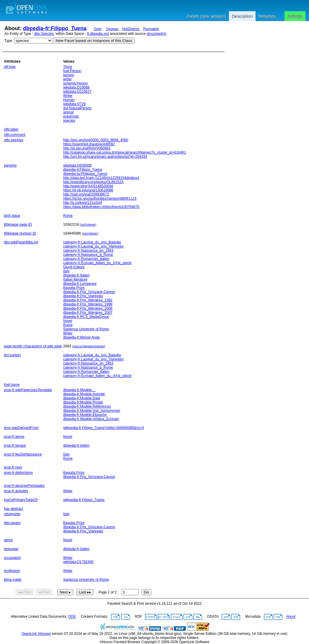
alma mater (13, 580)
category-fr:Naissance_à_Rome (88, 255)
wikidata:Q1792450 (78, 562)
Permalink (151, 29)
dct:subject (12, 355)
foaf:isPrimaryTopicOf (21, 500)
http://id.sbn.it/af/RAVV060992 (87, 148)
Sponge (113, 29)
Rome (68, 216)
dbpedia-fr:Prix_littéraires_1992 (88, 300)
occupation (12, 558)
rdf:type (10, 67)
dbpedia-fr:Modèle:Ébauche (85, 415)
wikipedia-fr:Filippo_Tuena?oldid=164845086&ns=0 (104, 428)
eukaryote (71, 116)
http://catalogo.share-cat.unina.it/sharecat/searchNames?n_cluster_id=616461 (125, 152)
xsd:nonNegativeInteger (89, 346)
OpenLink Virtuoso (36, 634)
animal (68, 112)
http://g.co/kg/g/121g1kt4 (83, 203)
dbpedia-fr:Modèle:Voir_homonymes (92, 411)
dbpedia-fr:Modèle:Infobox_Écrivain (91, 419)
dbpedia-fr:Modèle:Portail (83, 402)
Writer (68, 96)
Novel (68, 321)
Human (69, 100)
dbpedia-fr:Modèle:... (79, 390)
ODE (72, 617)
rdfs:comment (15, 135)
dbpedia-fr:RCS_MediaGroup (86, 317)
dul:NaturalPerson (77, 108)
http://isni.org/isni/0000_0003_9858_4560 (96, 140)
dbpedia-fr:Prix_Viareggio (83, 296)
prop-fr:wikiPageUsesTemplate (28, 390)
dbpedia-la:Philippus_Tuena (85, 174)
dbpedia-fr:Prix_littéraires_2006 (88, 308)
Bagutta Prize (74, 288)
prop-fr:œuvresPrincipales (24, 486)
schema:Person (75, 83)
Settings (295, 16)
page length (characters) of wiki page (33, 346)
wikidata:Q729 (74, 104)
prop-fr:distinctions (18, 473)
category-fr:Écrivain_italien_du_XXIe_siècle (97, 263)
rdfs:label (11, 129)
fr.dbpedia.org (98, 34)
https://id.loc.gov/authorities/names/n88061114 (100, 199)
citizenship (12, 514)
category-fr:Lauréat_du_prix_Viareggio (93, 246)
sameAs (10, 165)
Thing (68, 67)
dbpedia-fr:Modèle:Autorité (84, 394)
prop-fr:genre (14, 437)
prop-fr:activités (16, 491)
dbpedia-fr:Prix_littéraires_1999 (88, 304)
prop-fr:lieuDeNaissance (23, 454)
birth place (12, 216)
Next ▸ (65, 592)
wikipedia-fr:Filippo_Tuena (84, 500)
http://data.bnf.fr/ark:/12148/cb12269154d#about (101, 178)
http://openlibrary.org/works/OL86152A (93, 182)
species (69, 121)
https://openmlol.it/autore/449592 (89, 144)
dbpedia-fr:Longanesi (80, 284)
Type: (9, 41)
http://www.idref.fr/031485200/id (88, 186)
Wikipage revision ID (20, 233)
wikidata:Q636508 (77, 165)
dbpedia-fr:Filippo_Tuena (55, 28)
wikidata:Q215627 (77, 92)
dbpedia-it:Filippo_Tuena (83, 170)
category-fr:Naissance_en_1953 (88, 251)
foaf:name (12, 385)
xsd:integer (88, 225)
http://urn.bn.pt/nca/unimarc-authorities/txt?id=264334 (105, 157)
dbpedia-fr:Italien (76, 275)
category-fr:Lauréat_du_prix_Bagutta (92, 242)
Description (242, 16)
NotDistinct (131, 29)
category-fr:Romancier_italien (86, 259)
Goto (98, 29)
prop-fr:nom (13, 467)
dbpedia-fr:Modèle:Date (82, 398)
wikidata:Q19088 (76, 87)
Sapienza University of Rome (86, 329)
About (291, 617)
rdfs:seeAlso (14, 140)
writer (68, 79)
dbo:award (12, 523)
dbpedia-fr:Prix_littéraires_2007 (88, 313)
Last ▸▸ (85, 592)
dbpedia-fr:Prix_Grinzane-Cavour (89, 292)
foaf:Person (72, 71)
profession (12, 571)
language (11, 549)
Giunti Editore (74, 267)
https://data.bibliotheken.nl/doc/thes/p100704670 (101, 207)
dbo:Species (44, 34)
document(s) (156, 34)
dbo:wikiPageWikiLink (21, 242)
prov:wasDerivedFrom (21, 428)
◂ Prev (44, 592)
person (69, 75)
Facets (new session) (206, 16)
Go (147, 592)
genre (8, 540)
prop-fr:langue (15, 445)
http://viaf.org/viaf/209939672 (86, 194)
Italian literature (75, 279)
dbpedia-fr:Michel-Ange (82, 337)
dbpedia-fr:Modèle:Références (87, 406)
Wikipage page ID (18, 225)
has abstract (13, 509)
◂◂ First (25, 592)
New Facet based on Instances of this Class (94, 41)
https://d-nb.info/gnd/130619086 (88, 190)
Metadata (267, 16)
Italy (66, 271)
